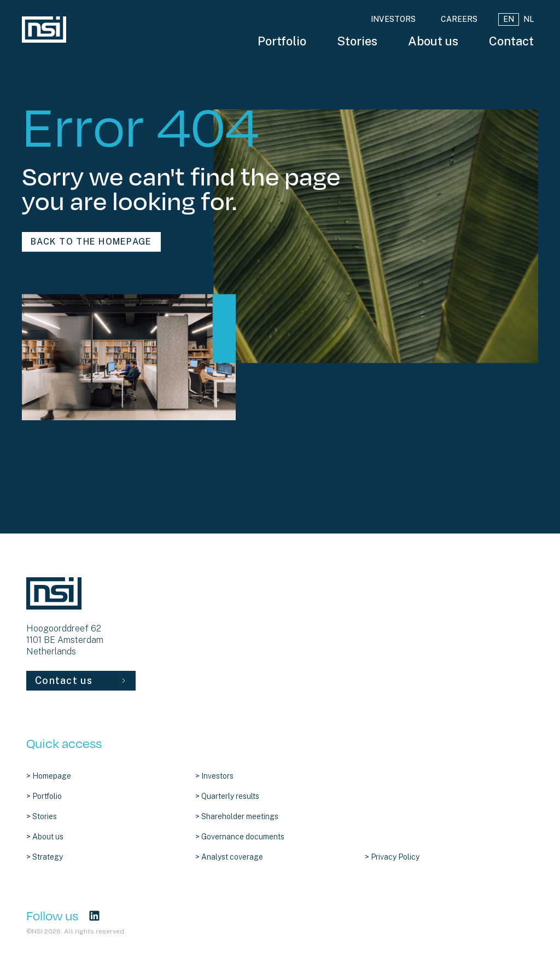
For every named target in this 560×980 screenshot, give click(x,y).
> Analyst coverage (229, 857)
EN (509, 19)
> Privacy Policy (392, 857)
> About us (45, 837)
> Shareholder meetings (237, 816)
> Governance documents (240, 837)
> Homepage (49, 776)
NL (529, 19)
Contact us (81, 680)
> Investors (214, 776)
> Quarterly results (227, 796)
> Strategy (45, 857)
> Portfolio (44, 796)
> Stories (42, 816)
